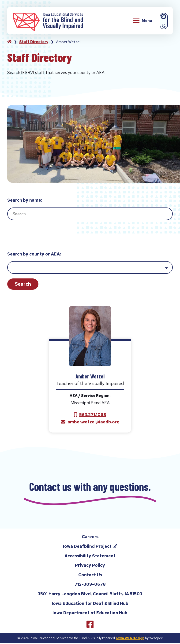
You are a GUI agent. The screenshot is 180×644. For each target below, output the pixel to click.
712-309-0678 (90, 586)
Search (23, 284)
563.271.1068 (93, 415)
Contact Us (90, 576)
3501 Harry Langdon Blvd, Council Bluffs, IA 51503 (90, 594)
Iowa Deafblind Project (95, 548)
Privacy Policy (90, 566)
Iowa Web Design (130, 639)
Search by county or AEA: (34, 254)
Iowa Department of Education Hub (90, 614)
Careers (90, 538)
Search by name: (25, 200)
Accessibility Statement (90, 557)
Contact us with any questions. (90, 487)
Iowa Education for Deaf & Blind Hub (90, 604)
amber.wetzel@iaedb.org (94, 422)
